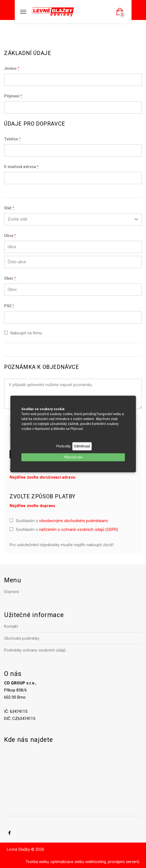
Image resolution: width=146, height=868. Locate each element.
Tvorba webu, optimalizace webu (55, 862)
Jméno (12, 68)
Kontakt (11, 626)
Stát (9, 208)
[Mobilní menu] (23, 12)
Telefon (12, 139)
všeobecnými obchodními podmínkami (73, 521)
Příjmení (13, 96)
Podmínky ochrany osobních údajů (35, 650)
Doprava (11, 592)
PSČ (9, 306)
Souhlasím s (62, 521)
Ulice (10, 236)
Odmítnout (82, 446)
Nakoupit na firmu (26, 333)
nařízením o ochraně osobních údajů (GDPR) (79, 530)
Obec (10, 278)
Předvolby (63, 446)
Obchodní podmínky (22, 638)
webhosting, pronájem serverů (112, 862)
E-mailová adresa (21, 167)
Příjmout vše (73, 457)
